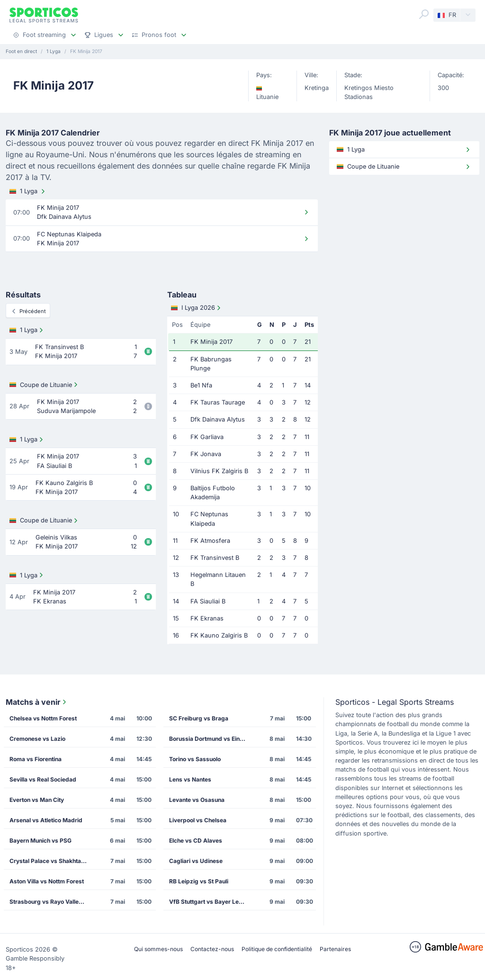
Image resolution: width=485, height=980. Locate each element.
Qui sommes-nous (158, 949)
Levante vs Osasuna (197, 800)
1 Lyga (28, 191)
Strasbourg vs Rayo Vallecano (51, 902)
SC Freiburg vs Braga (199, 718)
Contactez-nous (212, 949)
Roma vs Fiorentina (36, 759)
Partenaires (335, 949)
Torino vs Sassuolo (195, 759)
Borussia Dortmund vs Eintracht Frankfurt (211, 739)
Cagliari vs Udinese (196, 861)
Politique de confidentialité (277, 949)
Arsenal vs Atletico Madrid (46, 820)
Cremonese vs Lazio (37, 739)
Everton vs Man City (37, 800)
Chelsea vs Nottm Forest (43, 718)
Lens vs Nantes (190, 779)
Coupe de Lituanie (45, 385)
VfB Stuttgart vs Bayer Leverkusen (211, 902)
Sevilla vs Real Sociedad (43, 779)
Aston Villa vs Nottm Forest (47, 881)
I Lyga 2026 (197, 308)
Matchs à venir (37, 702)
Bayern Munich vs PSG (40, 841)
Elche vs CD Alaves (196, 841)
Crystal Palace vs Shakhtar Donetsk (51, 861)
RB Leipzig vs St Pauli (199, 881)
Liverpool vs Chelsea (198, 820)
